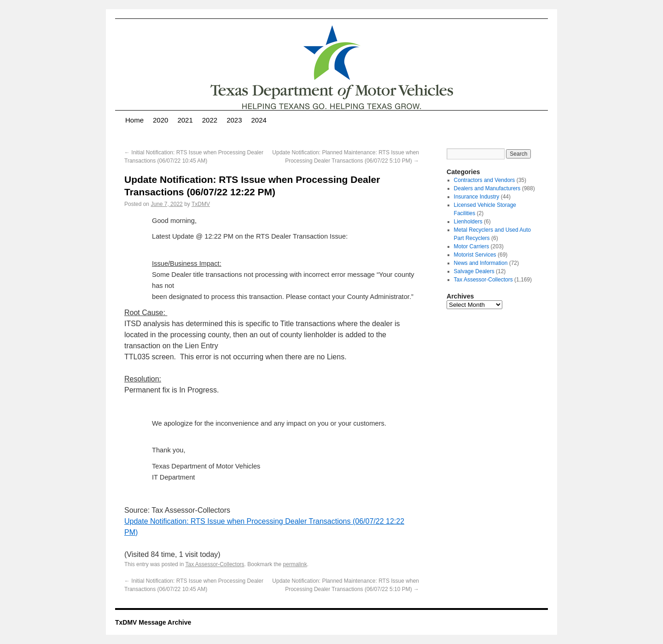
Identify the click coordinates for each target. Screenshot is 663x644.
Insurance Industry (477, 197)
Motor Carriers (472, 246)
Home (134, 120)
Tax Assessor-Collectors (215, 564)
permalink (295, 564)
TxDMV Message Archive (153, 622)
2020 (160, 120)
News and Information (481, 263)
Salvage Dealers (474, 271)
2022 (210, 120)
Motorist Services (475, 255)
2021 (185, 120)
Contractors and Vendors (485, 180)
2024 (259, 120)
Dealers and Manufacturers (487, 188)
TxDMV (201, 204)
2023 (234, 120)
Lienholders (468, 222)
